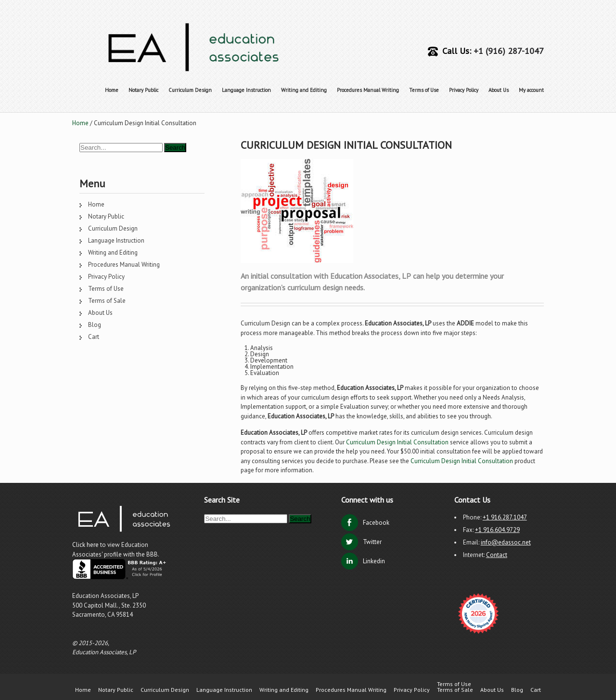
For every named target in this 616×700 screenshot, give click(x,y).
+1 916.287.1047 (505, 517)
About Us (499, 90)
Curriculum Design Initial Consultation (397, 442)
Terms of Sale (107, 301)
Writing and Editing (304, 90)
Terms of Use (424, 90)
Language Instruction (246, 90)
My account (531, 90)
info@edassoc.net (506, 542)
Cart (94, 337)
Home (112, 90)
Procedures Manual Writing (368, 90)
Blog (95, 325)
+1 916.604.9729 (497, 530)
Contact (497, 555)
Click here (86, 545)
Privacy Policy (464, 90)
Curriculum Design (190, 90)
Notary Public (143, 90)
